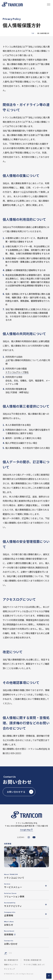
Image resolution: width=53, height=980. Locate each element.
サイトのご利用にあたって (34, 964)
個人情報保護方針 (11, 960)
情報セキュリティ (11, 964)
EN (10, 953)
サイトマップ (9, 969)
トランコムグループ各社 (17, 372)
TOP (33, 33)
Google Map (25, 830)
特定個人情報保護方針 (33, 960)
